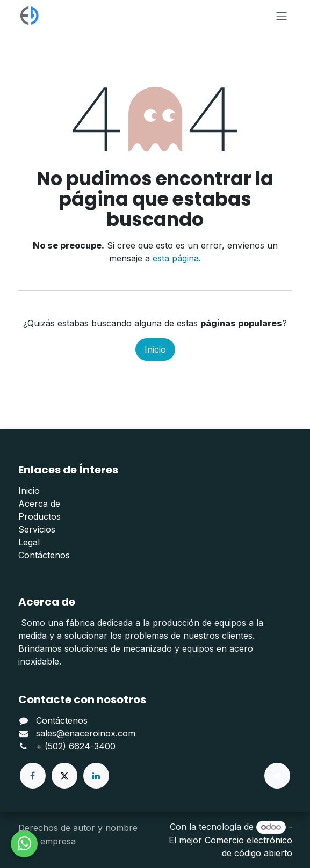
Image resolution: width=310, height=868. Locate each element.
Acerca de (39, 504)
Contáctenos (44, 555)
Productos (39, 516)
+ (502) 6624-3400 (76, 746)
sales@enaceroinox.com (86, 733)
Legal (29, 542)
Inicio (155, 349)
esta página (176, 258)
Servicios (37, 529)
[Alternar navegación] (282, 16)
